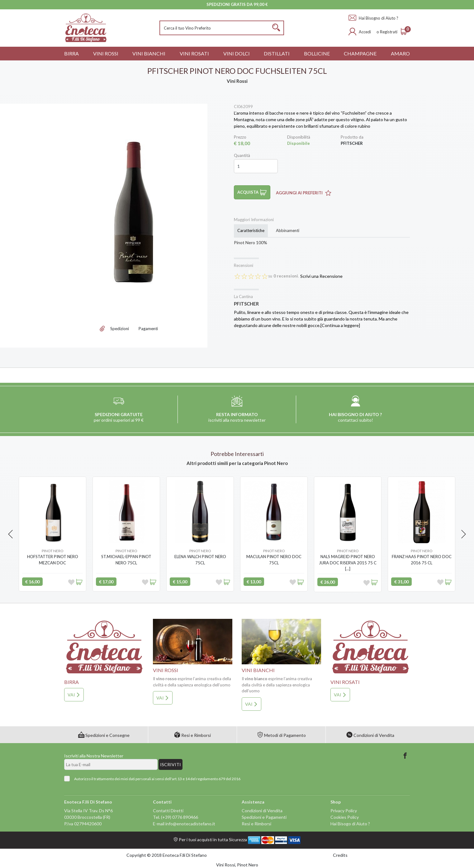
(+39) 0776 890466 (180, 817)
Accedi (365, 32)
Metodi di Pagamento (281, 735)
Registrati (389, 32)
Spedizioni (120, 329)
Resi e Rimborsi (192, 735)
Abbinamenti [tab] (288, 230)
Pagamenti (148, 329)
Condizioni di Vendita (370, 735)
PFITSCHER (246, 304)
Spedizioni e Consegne (104, 735)
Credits (340, 855)
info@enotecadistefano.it (190, 824)
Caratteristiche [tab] (251, 230)
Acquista (252, 192)
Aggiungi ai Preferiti (304, 193)
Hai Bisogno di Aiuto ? (373, 18)
